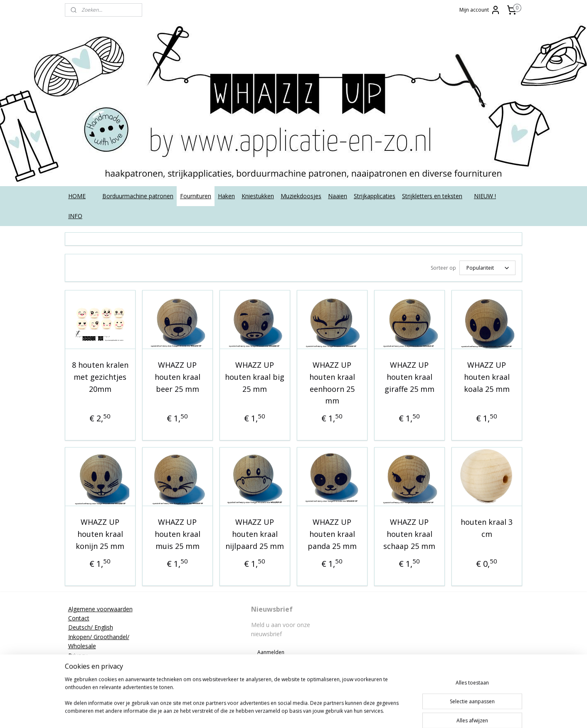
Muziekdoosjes (301, 196)
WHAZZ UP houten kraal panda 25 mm (332, 533)
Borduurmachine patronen (138, 196)
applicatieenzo (457, 607)
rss (309, 713)
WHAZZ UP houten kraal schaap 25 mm (409, 533)
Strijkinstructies (89, 673)
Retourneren (85, 663)
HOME (77, 196)
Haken (226, 196)
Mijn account (480, 10)
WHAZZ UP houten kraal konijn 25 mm (100, 533)
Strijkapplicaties (375, 196)
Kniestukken (258, 196)
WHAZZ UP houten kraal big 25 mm (255, 376)
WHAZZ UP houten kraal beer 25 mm (178, 376)
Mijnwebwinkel (413, 713)
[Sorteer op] (487, 267)
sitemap (291, 713)
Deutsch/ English (91, 626)
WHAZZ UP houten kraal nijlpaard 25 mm (255, 533)
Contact (79, 617)
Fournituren (196, 196)
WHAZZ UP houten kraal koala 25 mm (487, 376)
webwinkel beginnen (340, 713)
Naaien (338, 196)
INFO (75, 216)
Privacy (78, 654)
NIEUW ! (485, 196)
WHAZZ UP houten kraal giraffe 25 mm (409, 376)
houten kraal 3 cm (487, 527)
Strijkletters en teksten (432, 196)
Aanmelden (271, 651)
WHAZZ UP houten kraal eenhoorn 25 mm (332, 381)
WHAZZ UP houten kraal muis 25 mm (178, 533)
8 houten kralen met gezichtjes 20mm (100, 376)
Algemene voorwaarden (100, 608)
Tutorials (80, 682)
